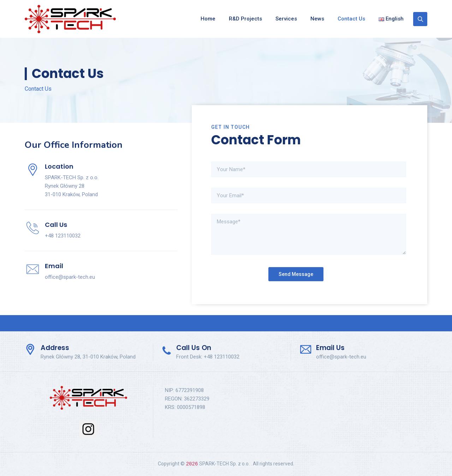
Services (286, 19)
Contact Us (351, 19)
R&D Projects (245, 19)
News (317, 19)
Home (208, 19)
